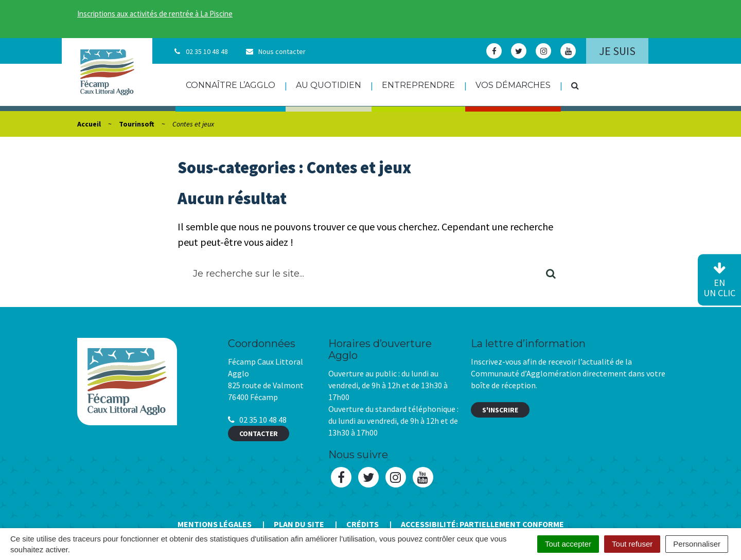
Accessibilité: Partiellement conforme (482, 524)
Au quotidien (329, 85)
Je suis (617, 51)
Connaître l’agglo (231, 85)
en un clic (719, 280)
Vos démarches (513, 85)
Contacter (259, 433)
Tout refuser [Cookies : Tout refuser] (632, 544)
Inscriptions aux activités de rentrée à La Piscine (155, 14)
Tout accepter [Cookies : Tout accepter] (568, 544)
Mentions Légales (215, 524)
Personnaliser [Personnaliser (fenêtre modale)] (697, 544)
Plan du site (299, 524)
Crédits (363, 524)
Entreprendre (418, 85)
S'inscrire (500, 410)
